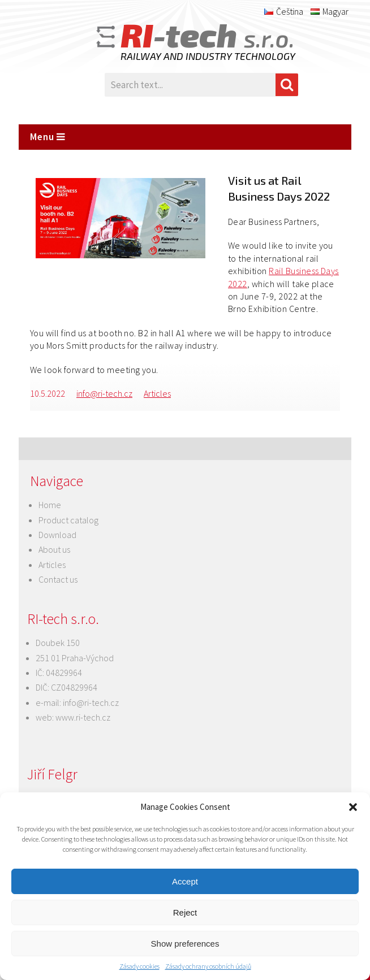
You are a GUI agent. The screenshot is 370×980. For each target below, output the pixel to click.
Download (57, 535)
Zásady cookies (139, 966)
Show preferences (185, 944)
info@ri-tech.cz (104, 393)
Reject (185, 912)
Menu (48, 137)
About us (54, 549)
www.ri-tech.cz (83, 717)
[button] (353, 807)
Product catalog (68, 520)
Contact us (58, 579)
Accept (185, 881)
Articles (157, 393)
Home (50, 505)
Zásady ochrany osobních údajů (208, 966)
